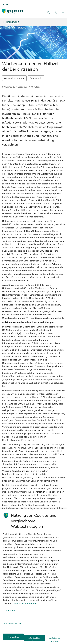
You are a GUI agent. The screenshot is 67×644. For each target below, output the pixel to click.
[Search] (49, 13)
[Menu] (63, 13)
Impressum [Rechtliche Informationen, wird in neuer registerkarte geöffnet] (9, 610)
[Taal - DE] (6, 4)
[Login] (56, 13)
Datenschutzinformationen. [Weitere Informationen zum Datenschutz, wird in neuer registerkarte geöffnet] (25, 604)
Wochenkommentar (14, 78)
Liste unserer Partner (12, 623)
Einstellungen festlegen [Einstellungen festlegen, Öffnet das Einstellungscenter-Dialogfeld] (55, 639)
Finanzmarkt (36, 78)
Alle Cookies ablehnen (34, 639)
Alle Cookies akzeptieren (13, 638)
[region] (33, 577)
